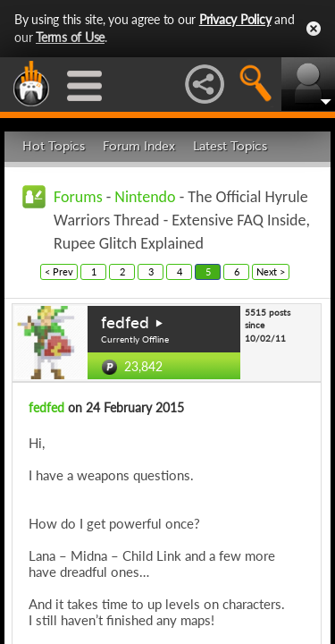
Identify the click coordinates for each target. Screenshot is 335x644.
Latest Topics (230, 146)
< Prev (59, 271)
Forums (78, 197)
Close (314, 29)
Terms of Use (70, 37)
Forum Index (139, 146)
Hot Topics (54, 146)
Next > (271, 271)
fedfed (125, 323)
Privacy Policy (235, 19)
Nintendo (145, 197)
